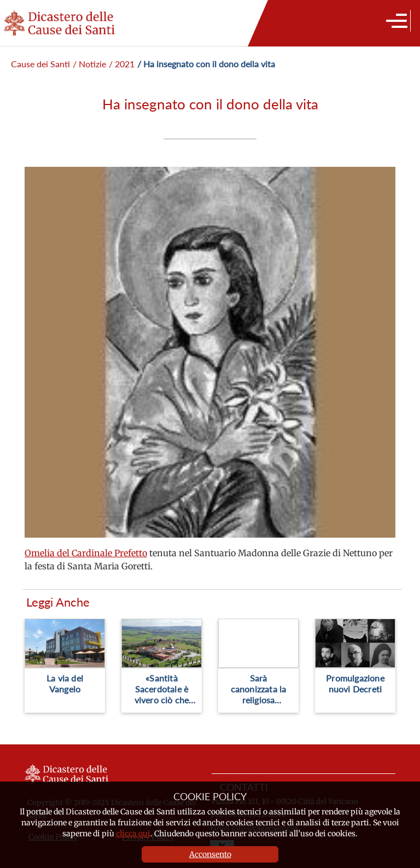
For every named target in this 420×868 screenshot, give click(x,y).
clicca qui (133, 834)
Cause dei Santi (40, 64)
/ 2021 (122, 64)
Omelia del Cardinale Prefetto (86, 553)
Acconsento (210, 854)
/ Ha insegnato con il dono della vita (206, 64)
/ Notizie (89, 64)
